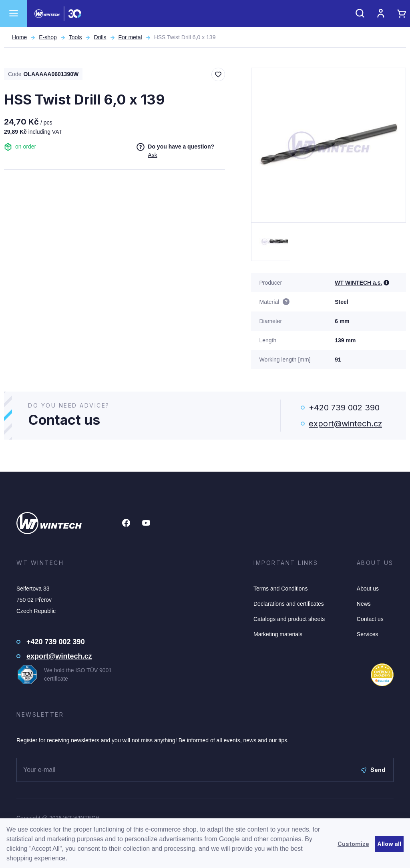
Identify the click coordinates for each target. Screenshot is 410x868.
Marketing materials (278, 634)
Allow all (389, 844)
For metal (130, 37)
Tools (75, 37)
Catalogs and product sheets (289, 619)
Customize (353, 844)
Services (368, 634)
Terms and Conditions (280, 589)
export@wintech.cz (345, 424)
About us (368, 589)
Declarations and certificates (289, 604)
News (364, 604)
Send (373, 770)
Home (19, 37)
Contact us (370, 619)
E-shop (48, 37)
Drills (100, 37)
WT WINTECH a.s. (358, 283)
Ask (152, 155)
